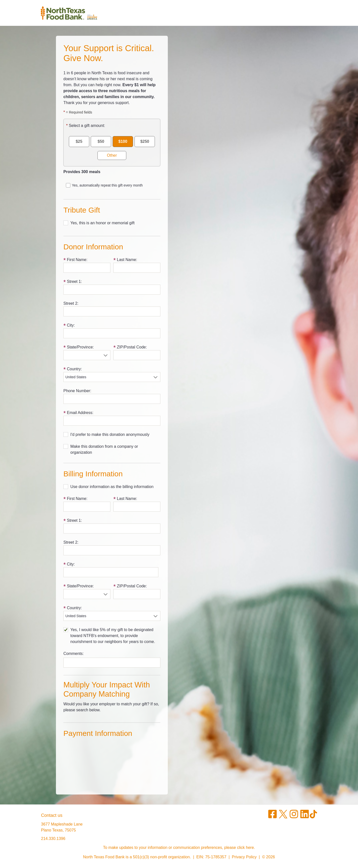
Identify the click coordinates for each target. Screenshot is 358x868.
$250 (145, 141)
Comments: (74, 654)
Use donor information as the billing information (112, 487)
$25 (79, 141)
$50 (101, 141)
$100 (123, 141)
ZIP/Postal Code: (132, 347)
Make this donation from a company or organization (104, 449)
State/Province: (80, 347)
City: (71, 325)
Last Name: (127, 260)
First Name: (77, 260)
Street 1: (74, 282)
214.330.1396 (53, 839)
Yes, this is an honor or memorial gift (102, 223)
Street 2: (71, 303)
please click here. (240, 848)
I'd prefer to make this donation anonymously (110, 434)
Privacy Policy (244, 857)
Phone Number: (77, 391)
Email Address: (80, 413)
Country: (74, 369)
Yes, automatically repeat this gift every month (107, 185)
